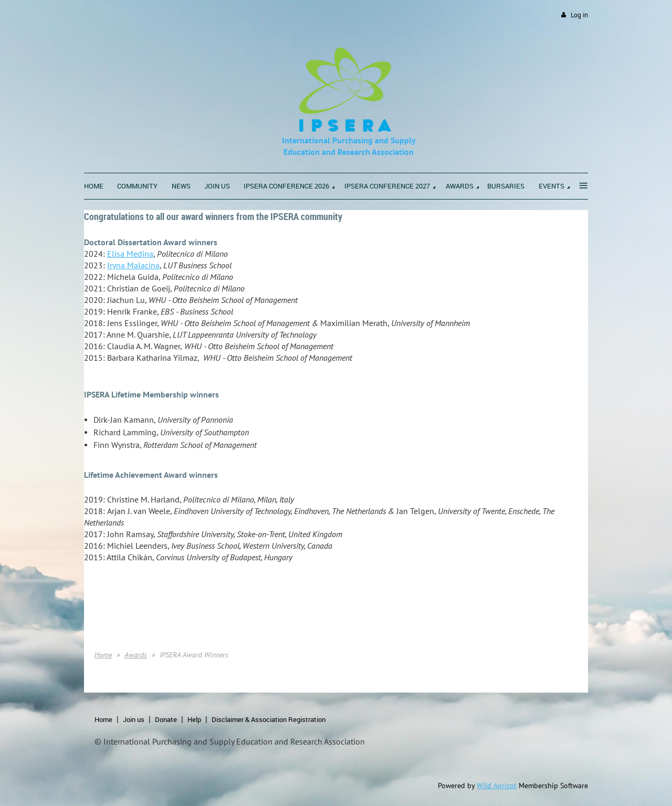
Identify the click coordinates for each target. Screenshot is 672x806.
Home (103, 655)
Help (194, 719)
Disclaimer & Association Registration (269, 719)
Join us (134, 719)
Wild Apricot (497, 786)
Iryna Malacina (133, 265)
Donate (166, 719)
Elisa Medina (130, 254)
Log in (579, 15)
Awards (136, 655)
